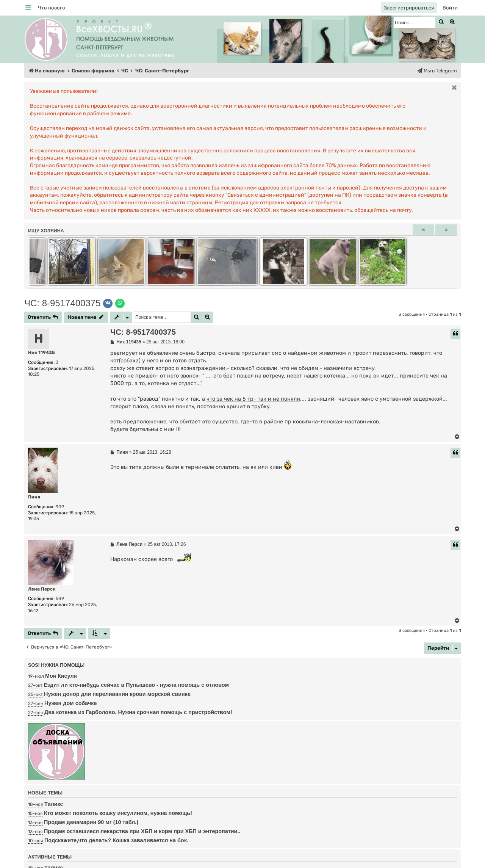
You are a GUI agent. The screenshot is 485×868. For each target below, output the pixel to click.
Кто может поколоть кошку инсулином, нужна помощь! (118, 813)
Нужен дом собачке (71, 703)
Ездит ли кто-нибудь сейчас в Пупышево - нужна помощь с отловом (136, 685)
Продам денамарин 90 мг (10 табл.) (91, 822)
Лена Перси (42, 589)
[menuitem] (52, 8)
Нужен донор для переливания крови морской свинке (117, 694)
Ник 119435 (41, 353)
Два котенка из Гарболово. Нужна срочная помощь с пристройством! (138, 712)
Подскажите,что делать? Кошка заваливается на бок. (116, 840)
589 (60, 599)
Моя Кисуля (61, 676)
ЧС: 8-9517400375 (62, 303)
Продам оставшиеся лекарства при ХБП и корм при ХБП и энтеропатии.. (142, 831)
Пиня (34, 497)
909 (60, 507)
